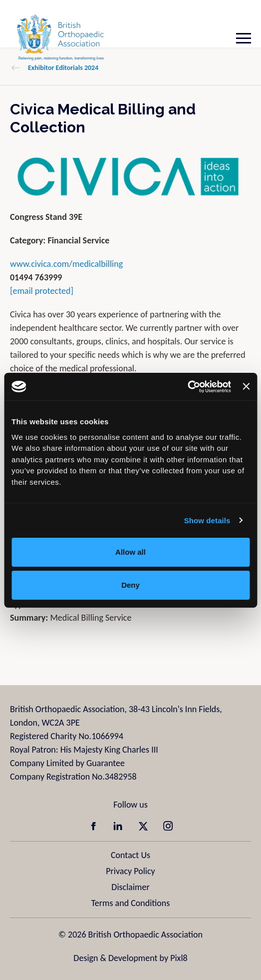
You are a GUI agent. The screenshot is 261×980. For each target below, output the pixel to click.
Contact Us (130, 855)
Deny (130, 585)
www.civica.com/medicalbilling (66, 264)
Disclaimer (130, 887)
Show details (207, 520)
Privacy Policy (130, 871)
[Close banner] (246, 386)
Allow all (130, 552)
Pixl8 (179, 958)
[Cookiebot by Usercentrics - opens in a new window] (187, 387)
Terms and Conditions (131, 903)
